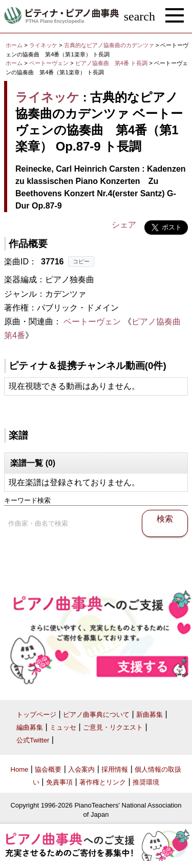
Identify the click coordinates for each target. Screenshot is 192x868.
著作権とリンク (103, 782)
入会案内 (81, 769)
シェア (124, 225)
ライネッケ (43, 45)
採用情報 (115, 769)
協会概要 (48, 769)
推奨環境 (146, 782)
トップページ (36, 715)
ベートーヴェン (49, 63)
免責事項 (59, 782)
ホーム (14, 45)
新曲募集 (150, 715)
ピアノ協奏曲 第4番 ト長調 (111, 63)
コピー (81, 261)
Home (20, 769)
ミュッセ (63, 727)
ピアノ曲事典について (96, 715)
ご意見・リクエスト (113, 727)
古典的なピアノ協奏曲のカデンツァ (110, 45)
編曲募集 (30, 727)
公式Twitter (33, 740)
